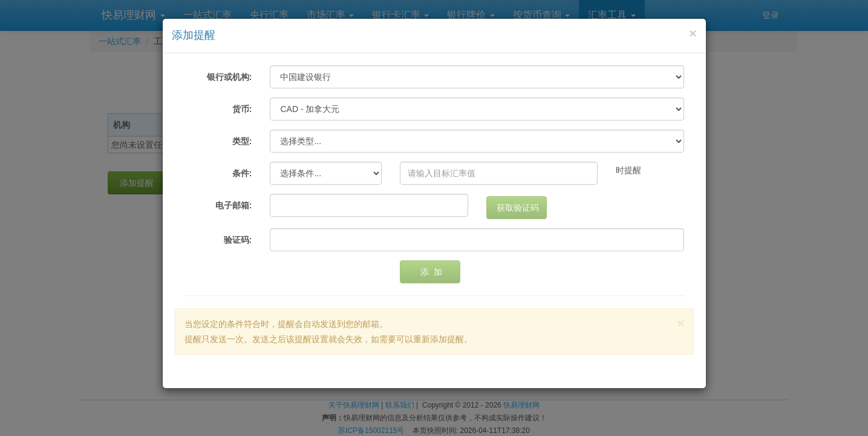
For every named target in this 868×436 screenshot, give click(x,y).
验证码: (238, 240)
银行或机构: (230, 77)
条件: (242, 173)
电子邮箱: (234, 205)
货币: (242, 109)
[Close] (693, 33)
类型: (242, 141)
